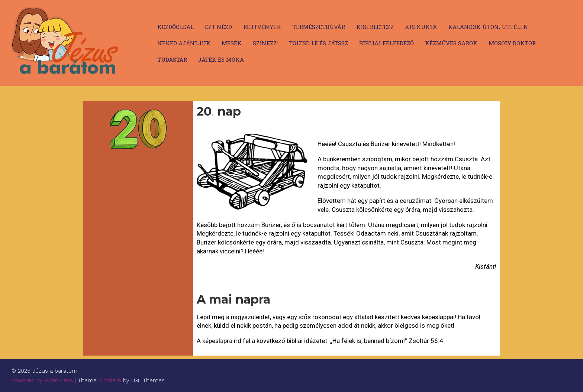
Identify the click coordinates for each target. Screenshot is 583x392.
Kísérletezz (375, 27)
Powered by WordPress (42, 380)
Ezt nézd (218, 27)
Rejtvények (262, 27)
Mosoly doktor (512, 43)
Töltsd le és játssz (318, 43)
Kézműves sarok (451, 43)
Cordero (110, 380)
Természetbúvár (319, 27)
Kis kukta (421, 27)
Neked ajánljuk (184, 43)
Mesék (232, 43)
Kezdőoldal (175, 27)
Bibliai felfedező (386, 43)
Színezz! (265, 43)
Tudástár (172, 59)
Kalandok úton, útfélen (488, 27)
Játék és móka (221, 59)
